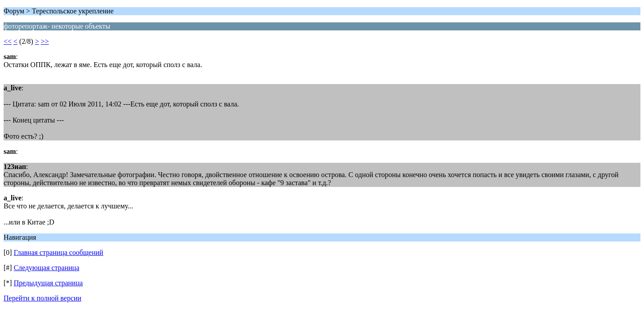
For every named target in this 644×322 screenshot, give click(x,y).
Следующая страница (47, 268)
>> (45, 41)
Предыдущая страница (48, 283)
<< (8, 41)
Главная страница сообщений (59, 252)
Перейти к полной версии (42, 298)
